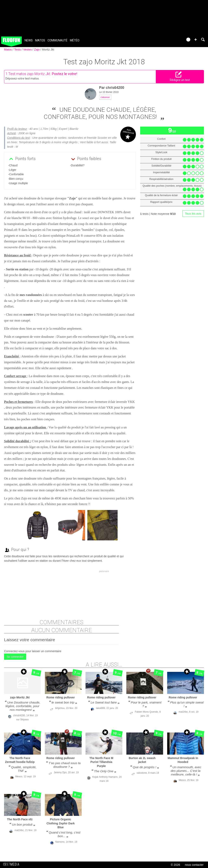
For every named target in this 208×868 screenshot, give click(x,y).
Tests (18, 49)
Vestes (28, 49)
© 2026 (175, 865)
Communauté (57, 40)
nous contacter (194, 865)
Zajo (37, 49)
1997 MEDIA (12, 864)
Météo (75, 40)
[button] (196, 40)
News (29, 40)
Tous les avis (193, 214)
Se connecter (15, 657)
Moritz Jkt (48, 49)
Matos (40, 40)
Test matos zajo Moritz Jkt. (30, 74)
